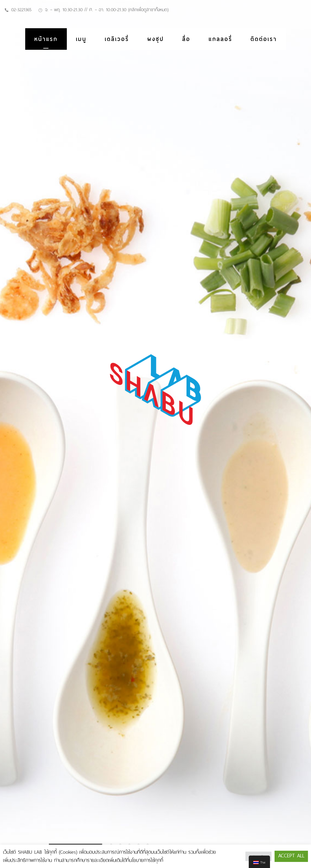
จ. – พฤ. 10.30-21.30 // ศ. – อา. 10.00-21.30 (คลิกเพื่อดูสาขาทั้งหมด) (107, 10)
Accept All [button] (291, 856)
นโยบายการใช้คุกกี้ (146, 860)
